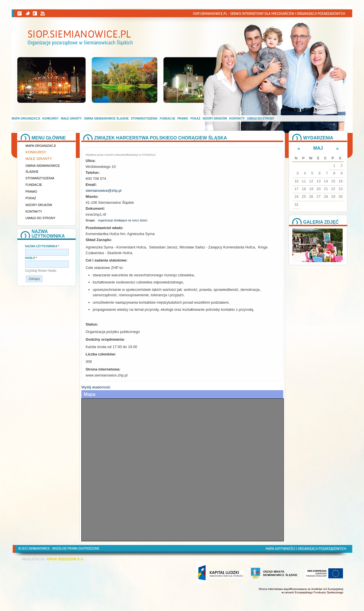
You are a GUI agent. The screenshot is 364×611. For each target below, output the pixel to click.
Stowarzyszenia (144, 119)
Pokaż (196, 119)
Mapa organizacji (26, 119)
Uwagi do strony (261, 119)
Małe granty (71, 119)
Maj (318, 148)
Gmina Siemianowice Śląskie (106, 119)
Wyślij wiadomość (96, 387)
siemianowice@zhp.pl (104, 191)
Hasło (31, 258)
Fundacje (167, 119)
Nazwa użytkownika (42, 246)
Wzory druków (215, 119)
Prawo (183, 119)
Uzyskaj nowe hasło (41, 271)
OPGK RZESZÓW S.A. (65, 559)
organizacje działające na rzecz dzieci (123, 220)
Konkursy (50, 119)
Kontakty (237, 119)
